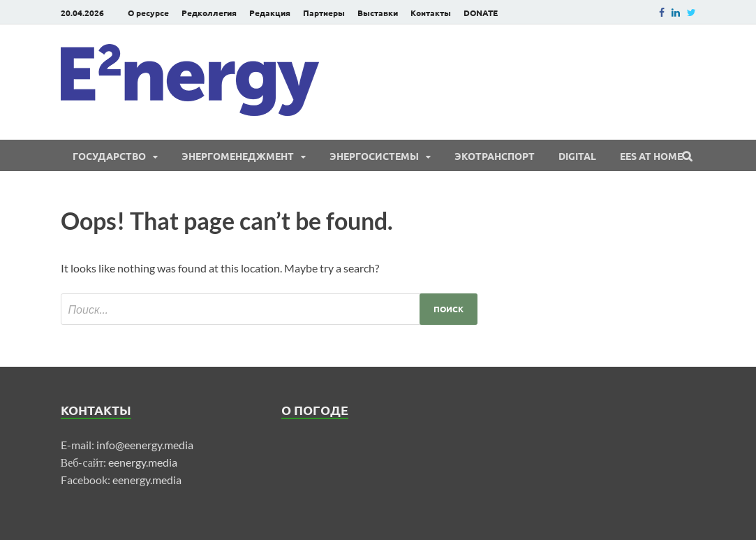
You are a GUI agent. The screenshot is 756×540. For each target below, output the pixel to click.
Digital (577, 156)
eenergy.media (143, 462)
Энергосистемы (374, 156)
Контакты (431, 13)
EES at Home (651, 156)
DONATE (481, 13)
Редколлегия (209, 13)
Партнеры (324, 13)
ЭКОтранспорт (495, 156)
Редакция (270, 13)
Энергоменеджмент (238, 156)
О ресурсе (148, 13)
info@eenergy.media (145, 445)
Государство (109, 156)
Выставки (378, 13)
